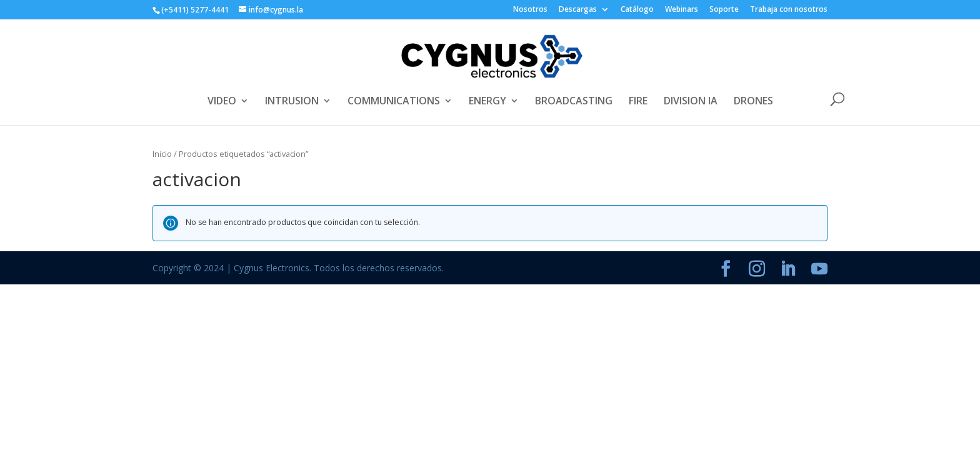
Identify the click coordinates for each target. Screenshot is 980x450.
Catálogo (637, 10)
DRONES (753, 102)
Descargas (578, 10)
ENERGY (487, 102)
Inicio (162, 154)
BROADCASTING (574, 102)
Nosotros (530, 10)
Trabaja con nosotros (789, 10)
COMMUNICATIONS (394, 102)
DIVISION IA (691, 102)
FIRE (638, 102)
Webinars (682, 10)
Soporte (724, 10)
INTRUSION (292, 102)
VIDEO (222, 102)
